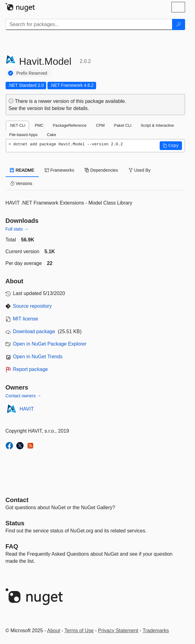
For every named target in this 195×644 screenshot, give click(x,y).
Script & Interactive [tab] (157, 125)
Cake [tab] (51, 135)
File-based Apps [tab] (24, 135)
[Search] (179, 24)
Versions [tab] (21, 183)
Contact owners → (23, 396)
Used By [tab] (140, 170)
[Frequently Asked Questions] (12, 546)
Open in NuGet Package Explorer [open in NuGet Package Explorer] (50, 344)
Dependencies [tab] (101, 170)
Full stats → (17, 229)
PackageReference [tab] (70, 125)
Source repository (32, 306)
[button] (171, 146)
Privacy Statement (118, 631)
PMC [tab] (39, 125)
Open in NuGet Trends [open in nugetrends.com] (38, 357)
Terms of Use (79, 631)
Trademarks (156, 631)
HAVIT (27, 409)
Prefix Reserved (32, 73)
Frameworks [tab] (59, 170)
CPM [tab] (100, 125)
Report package (31, 369)
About (54, 631)
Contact (17, 500)
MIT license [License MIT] (26, 319)
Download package (34, 331)
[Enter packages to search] (89, 24)
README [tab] (22, 170)
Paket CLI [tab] (123, 125)
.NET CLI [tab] (17, 125)
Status (15, 523)
